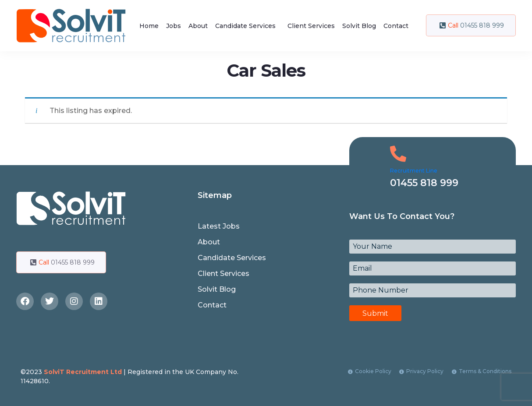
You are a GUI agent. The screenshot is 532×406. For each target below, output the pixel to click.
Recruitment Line (414, 171)
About (198, 26)
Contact (396, 26)
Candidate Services (245, 26)
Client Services (311, 26)
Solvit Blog (359, 26)
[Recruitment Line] (398, 154)
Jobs (174, 26)
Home (149, 26)
